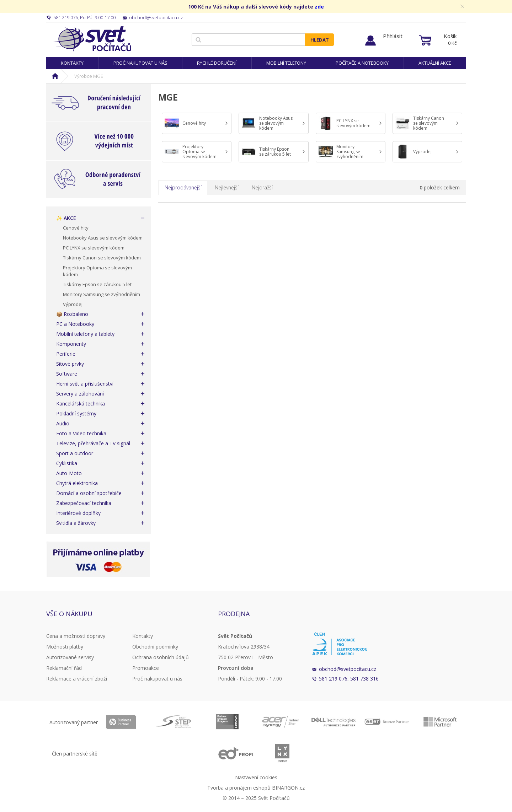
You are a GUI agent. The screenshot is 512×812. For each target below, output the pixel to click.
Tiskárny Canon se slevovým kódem (102, 258)
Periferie (66, 354)
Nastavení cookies (256, 777)
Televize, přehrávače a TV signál (93, 443)
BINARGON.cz (288, 788)
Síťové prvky (70, 364)
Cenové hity (76, 228)
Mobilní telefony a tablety (85, 334)
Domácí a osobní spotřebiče (89, 493)
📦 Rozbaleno (72, 314)
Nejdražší (262, 187)
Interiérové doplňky (78, 513)
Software (67, 374)
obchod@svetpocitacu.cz (348, 669)
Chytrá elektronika (77, 483)
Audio (63, 423)
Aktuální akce (435, 63)
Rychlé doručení (217, 63)
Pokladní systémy (76, 413)
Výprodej (73, 304)
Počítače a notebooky (362, 63)
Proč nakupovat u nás (140, 63)
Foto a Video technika (81, 433)
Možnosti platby (65, 647)
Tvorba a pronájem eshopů (239, 788)
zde (319, 7)
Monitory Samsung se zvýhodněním (102, 294)
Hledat (320, 40)
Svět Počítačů (92, 39)
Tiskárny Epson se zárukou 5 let (97, 284)
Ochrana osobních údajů (161, 657)
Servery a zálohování (80, 394)
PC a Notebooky (75, 324)
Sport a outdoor (75, 453)
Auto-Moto (69, 473)
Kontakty (72, 63)
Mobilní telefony (286, 63)
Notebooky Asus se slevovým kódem (103, 238)
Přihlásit (393, 36)
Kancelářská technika (81, 404)
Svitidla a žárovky (76, 523)
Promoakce (146, 668)
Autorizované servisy (70, 657)
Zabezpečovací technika (84, 503)
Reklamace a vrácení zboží (77, 679)
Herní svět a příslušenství (85, 384)
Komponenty (71, 344)
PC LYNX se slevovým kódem (94, 248)
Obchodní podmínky (155, 647)
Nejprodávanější (183, 187)
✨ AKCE (66, 218)
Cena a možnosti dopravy (76, 636)
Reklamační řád (64, 668)
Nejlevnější (227, 187)
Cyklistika (67, 463)
